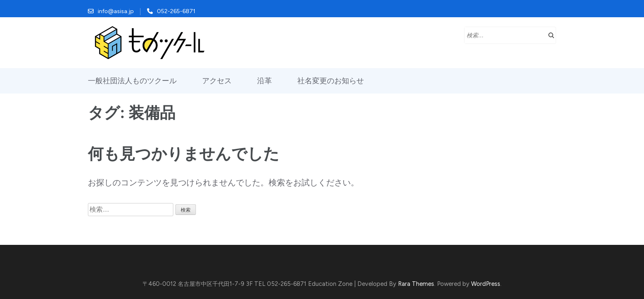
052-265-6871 (176, 11)
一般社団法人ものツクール (132, 81)
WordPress (486, 284)
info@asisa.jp (116, 11)
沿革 (264, 81)
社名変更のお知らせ (331, 81)
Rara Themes (416, 284)
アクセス (217, 81)
